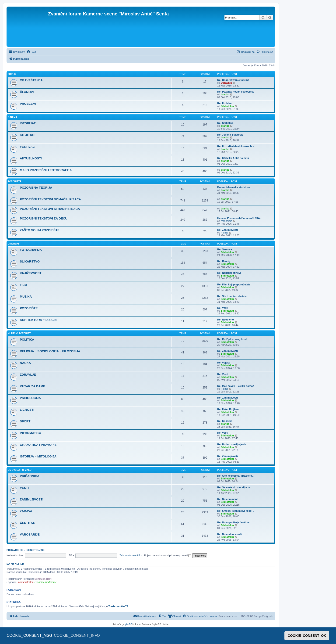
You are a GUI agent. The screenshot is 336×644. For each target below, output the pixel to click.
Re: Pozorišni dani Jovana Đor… (237, 146)
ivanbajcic (226, 221)
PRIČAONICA (30, 476)
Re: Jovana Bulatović (230, 135)
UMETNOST (14, 244)
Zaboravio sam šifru (131, 555)
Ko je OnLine (15, 564)
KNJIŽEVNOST (31, 273)
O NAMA (12, 117)
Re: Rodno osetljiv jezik (232, 444)
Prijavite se (15, 550)
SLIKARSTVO (30, 261)
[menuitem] (31, 52)
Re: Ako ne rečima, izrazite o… (236, 476)
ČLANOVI (27, 92)
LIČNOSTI (27, 410)
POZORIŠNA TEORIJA (36, 188)
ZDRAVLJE (28, 375)
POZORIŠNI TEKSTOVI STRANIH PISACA (50, 209)
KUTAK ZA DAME (32, 386)
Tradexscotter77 (118, 606)
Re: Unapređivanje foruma (233, 80)
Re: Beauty (224, 261)
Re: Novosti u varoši (230, 534)
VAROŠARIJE (30, 534)
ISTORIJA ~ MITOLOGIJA (38, 456)
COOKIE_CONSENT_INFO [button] (77, 635)
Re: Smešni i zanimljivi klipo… (236, 511)
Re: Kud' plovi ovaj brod (232, 339)
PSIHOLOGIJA (30, 398)
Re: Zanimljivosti (227, 230)
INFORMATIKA (30, 433)
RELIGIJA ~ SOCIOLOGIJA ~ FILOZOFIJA (50, 351)
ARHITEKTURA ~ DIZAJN (38, 320)
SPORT (25, 421)
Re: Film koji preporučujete (234, 284)
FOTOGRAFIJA (31, 250)
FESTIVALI (28, 147)
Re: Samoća (225, 249)
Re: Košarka (225, 421)
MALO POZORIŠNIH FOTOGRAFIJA (46, 170)
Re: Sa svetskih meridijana (233, 487)
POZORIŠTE (14, 182)
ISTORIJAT (28, 123)
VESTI (24, 488)
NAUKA (25, 363)
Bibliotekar (227, 106)
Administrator (26, 582)
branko (225, 94)
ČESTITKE (27, 523)
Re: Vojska (224, 363)
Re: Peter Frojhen (228, 409)
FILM (23, 285)
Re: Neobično (226, 320)
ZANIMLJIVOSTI (31, 499)
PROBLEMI (28, 104)
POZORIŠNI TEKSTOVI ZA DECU (44, 218)
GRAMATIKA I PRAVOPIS (38, 445)
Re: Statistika (225, 123)
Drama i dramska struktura (233, 187)
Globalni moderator (45, 582)
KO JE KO (27, 135)
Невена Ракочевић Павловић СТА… (240, 218)
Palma (224, 233)
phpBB (129, 624)
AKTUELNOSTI (31, 158)
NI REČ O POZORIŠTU (20, 333)
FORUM (12, 74)
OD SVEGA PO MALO (20, 470)
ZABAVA (26, 511)
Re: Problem (225, 103)
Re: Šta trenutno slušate (232, 296)
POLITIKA (27, 340)
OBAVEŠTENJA (31, 80)
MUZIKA (26, 297)
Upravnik (226, 83)
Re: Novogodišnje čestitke (233, 522)
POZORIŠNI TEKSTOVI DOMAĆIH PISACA (50, 199)
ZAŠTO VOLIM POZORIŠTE (40, 230)
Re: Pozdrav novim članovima (235, 92)
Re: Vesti (223, 308)
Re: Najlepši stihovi (229, 273)
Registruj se (36, 550)
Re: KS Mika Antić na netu (233, 158)
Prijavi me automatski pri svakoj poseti (168, 555)
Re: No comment (227, 499)
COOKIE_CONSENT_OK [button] (307, 636)
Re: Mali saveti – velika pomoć (236, 386)
